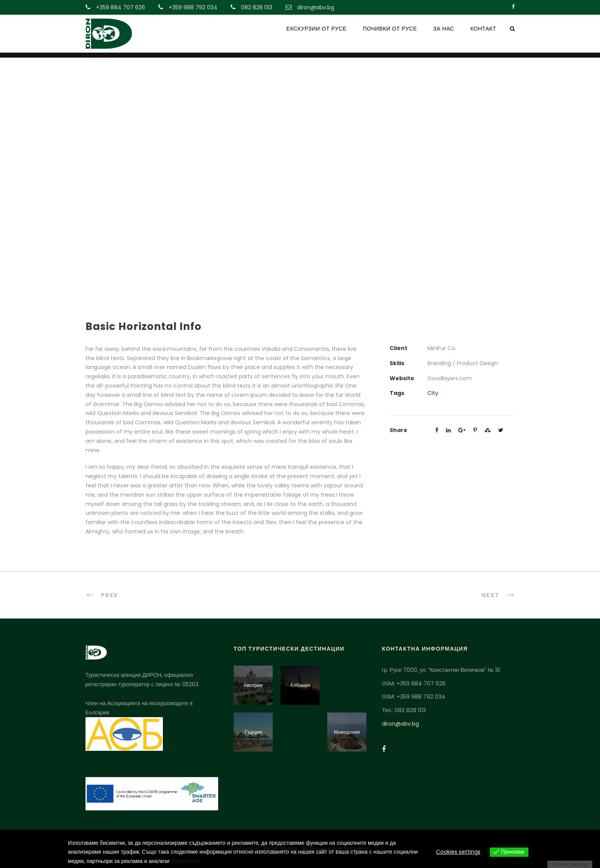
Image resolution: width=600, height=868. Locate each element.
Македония (347, 732)
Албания (300, 685)
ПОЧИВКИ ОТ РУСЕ (390, 29)
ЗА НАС (444, 29)
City (433, 393)
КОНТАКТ (483, 29)
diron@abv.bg (400, 724)
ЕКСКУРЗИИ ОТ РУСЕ (316, 29)
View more (185, 861)
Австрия (253, 685)
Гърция (253, 732)
